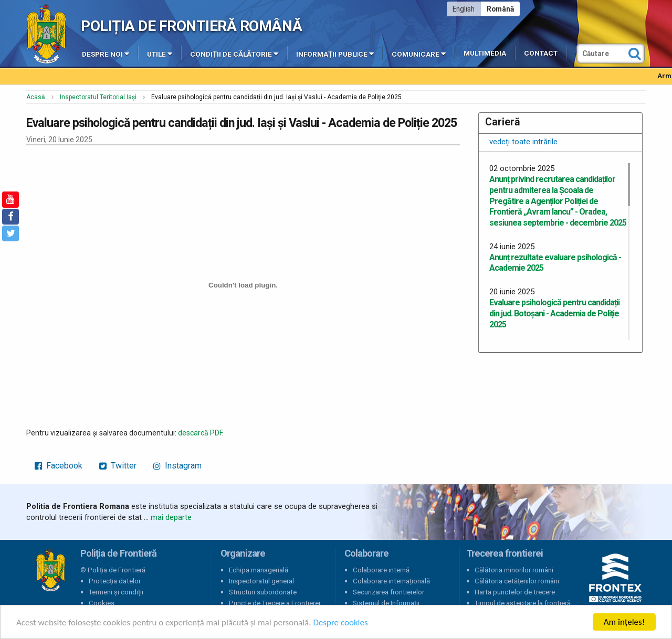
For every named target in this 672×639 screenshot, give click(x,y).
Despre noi (106, 54)
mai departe (171, 517)
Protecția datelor (115, 581)
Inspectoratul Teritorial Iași (98, 97)
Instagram (177, 466)
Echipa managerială (259, 570)
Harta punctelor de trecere (515, 592)
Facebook (59, 466)
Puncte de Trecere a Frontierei (275, 603)
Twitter (118, 466)
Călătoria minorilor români (514, 570)
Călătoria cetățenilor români (517, 581)
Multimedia (485, 53)
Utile (160, 54)
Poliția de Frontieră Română (191, 26)
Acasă (36, 97)
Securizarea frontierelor (388, 592)
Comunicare (419, 54)
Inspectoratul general (261, 581)
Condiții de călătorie (234, 54)
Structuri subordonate (263, 592)
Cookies (102, 603)
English (464, 9)
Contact (541, 53)
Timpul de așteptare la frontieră (523, 603)
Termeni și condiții (116, 592)
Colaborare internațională (391, 581)
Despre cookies (340, 622)
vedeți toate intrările (523, 142)
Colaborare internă (381, 570)
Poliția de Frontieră (50, 570)
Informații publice (335, 54)
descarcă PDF (200, 433)
